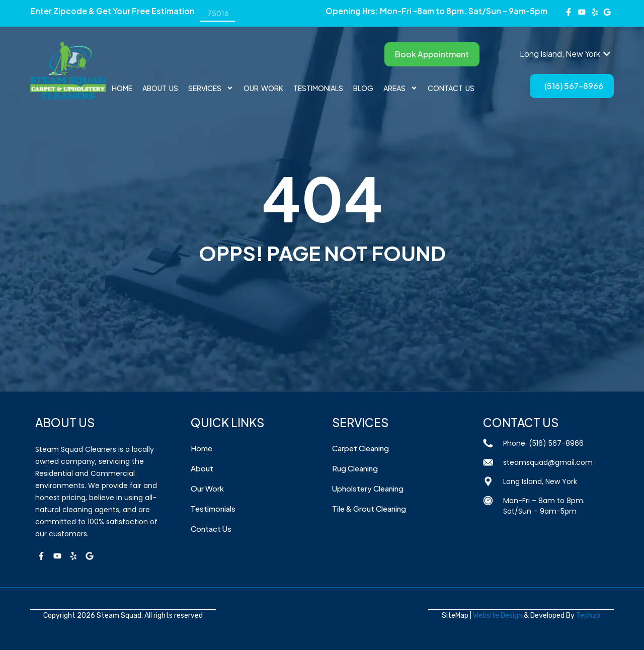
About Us (160, 88)
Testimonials (318, 88)
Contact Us (451, 88)
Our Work (263, 88)
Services (211, 88)
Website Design (498, 616)
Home (122, 88)
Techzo (588, 616)
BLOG (363, 88)
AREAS (400, 88)
